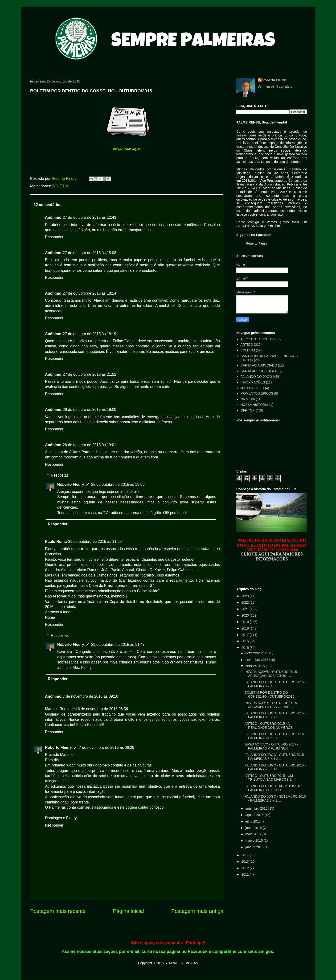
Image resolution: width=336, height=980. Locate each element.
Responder (54, 237)
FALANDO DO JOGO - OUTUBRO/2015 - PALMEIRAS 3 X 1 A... (275, 757)
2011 (246, 874)
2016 (246, 641)
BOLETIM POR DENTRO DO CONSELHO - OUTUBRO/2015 (269, 694)
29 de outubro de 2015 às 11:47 (118, 644)
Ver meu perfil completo (275, 86)
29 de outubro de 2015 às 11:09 (95, 541)
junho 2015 (254, 828)
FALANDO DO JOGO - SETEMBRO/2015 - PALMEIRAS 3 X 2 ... (275, 798)
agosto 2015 (255, 815)
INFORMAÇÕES (253, 382)
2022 (246, 602)
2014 (246, 855)
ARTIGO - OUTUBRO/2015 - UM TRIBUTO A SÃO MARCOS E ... (270, 778)
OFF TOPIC (249, 410)
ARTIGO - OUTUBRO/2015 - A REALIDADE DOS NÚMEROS (269, 726)
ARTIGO (247, 345)
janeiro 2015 (255, 847)
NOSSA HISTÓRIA (254, 405)
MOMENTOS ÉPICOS (257, 393)
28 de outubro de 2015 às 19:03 (118, 484)
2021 (246, 609)
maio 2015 (253, 834)
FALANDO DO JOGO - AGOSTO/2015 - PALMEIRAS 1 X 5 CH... (274, 788)
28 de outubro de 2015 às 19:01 (89, 445)
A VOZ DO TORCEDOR (258, 339)
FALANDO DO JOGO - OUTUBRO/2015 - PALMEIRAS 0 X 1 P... (275, 767)
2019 (246, 622)
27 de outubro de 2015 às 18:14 (89, 293)
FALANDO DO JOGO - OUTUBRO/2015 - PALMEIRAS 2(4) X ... (275, 684)
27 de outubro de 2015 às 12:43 (89, 217)
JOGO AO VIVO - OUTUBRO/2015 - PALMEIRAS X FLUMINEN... (271, 746)
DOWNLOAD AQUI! (127, 149)
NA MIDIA (248, 399)
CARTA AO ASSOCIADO (259, 365)
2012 (246, 868)
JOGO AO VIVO (252, 388)
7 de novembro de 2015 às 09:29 (107, 747)
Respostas (60, 475)
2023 (246, 596)
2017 (246, 635)
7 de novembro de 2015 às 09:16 (90, 696)
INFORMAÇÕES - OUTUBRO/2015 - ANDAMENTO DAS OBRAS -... (272, 705)
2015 (246, 648)
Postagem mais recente (58, 911)
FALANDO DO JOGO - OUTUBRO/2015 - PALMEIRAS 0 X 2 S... (275, 715)
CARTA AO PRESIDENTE (260, 371)
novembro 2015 (257, 660)
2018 (246, 628)
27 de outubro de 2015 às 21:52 (89, 374)
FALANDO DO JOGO (256, 377)
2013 (246, 861)
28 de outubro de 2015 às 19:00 (89, 410)
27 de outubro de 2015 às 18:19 (89, 334)
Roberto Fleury (71, 484)
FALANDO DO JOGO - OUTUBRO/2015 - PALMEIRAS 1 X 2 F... (275, 736)
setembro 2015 (257, 808)
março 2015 (254, 840)
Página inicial (128, 911)
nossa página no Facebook (180, 951)
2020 (246, 615)
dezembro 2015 (257, 653)
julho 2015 (253, 821)
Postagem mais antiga (197, 911)
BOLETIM (60, 186)
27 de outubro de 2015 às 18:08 (89, 253)
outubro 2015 (255, 666)
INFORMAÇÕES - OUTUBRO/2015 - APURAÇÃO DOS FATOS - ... (272, 674)
